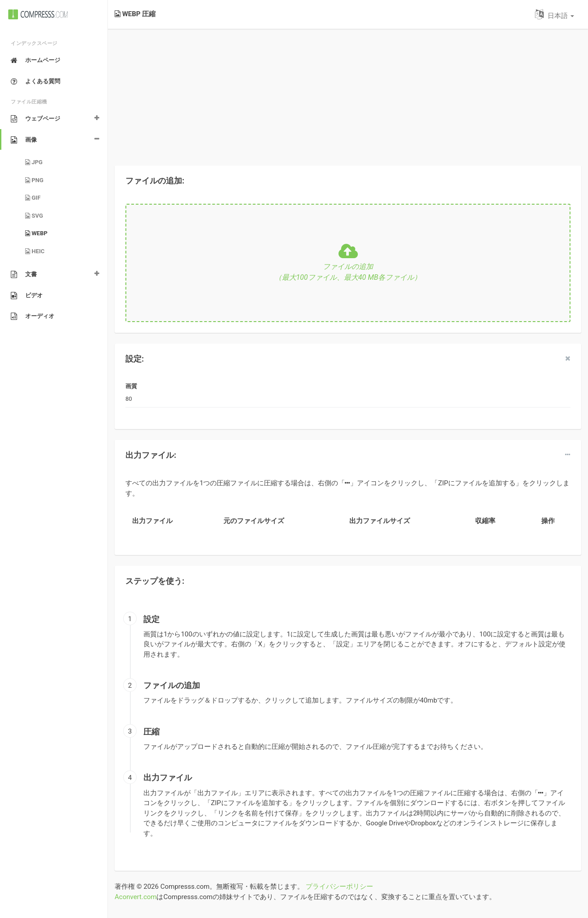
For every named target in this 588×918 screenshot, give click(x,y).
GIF (33, 198)
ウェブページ (36, 119)
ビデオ (27, 296)
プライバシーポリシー (339, 887)
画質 (131, 386)
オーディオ (33, 316)
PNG (34, 180)
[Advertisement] (348, 92)
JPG (34, 162)
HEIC (35, 251)
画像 (24, 140)
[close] (568, 358)
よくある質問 (36, 81)
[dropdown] (568, 455)
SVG (34, 216)
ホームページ (36, 60)
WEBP (36, 233)
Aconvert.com (136, 897)
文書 (24, 274)
